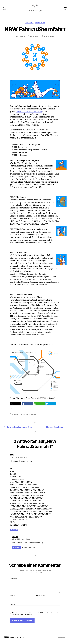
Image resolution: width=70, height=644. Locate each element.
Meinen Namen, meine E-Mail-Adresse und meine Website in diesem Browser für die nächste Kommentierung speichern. (36, 616)
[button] (16, 406)
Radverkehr (40, 25)
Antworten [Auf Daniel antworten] (17, 550)
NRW (27, 416)
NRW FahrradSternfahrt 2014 (29, 114)
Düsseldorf (16, 416)
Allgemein (29, 25)
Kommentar (14, 581)
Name (12, 598)
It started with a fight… (18, 639)
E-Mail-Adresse (41, 598)
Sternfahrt (32, 416)
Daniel (23, 38)
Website (12, 606)
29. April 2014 (35, 38)
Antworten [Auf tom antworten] (14, 532)
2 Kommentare (49, 38)
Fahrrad (22, 416)
